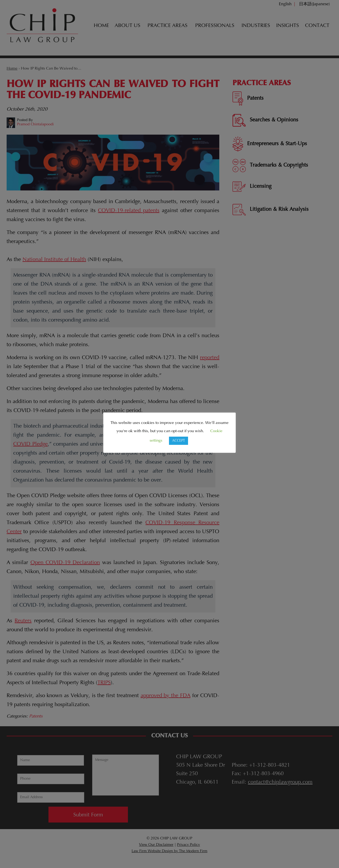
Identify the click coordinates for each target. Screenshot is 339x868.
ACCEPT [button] (179, 441)
